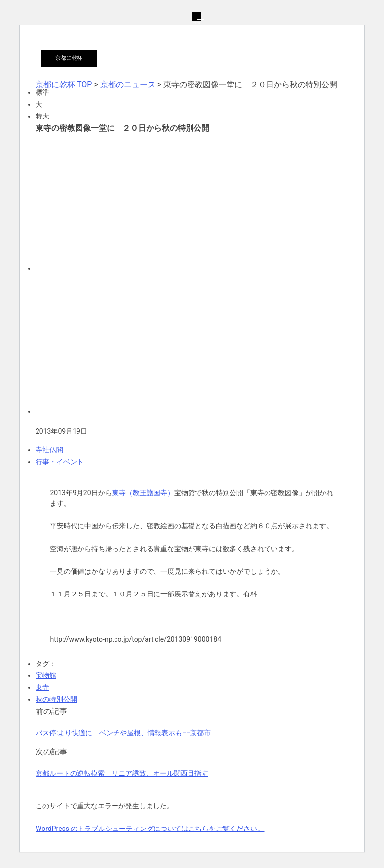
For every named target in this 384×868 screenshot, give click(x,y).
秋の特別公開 (56, 699)
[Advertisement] (192, 201)
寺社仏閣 (49, 450)
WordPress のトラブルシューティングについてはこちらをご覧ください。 (150, 829)
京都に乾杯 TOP (64, 85)
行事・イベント (60, 462)
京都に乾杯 (69, 58)
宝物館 (46, 675)
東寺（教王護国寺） (143, 493)
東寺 (42, 687)
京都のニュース (128, 85)
